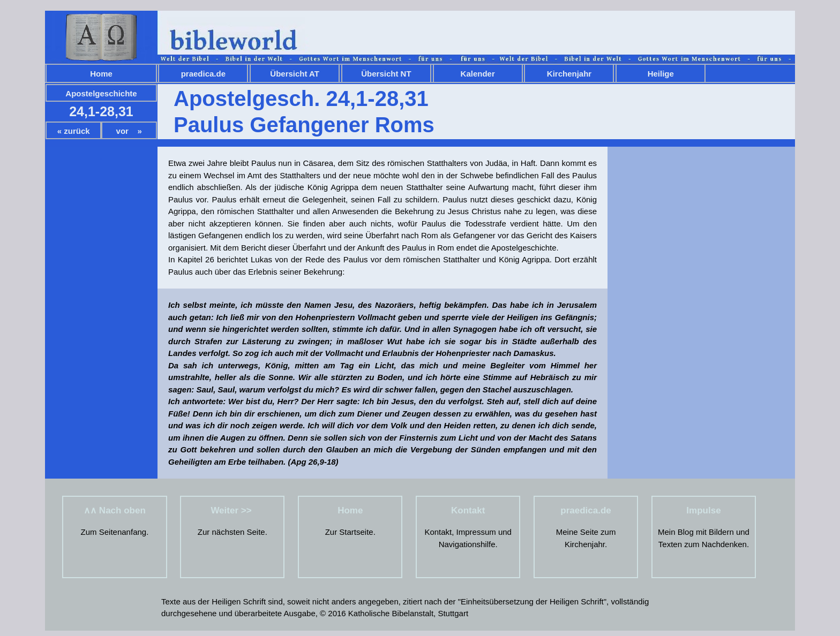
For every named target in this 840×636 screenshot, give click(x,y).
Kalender (478, 74)
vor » (129, 131)
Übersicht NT (386, 74)
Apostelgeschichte (101, 93)
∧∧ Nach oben (115, 510)
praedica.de (203, 74)
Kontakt (468, 510)
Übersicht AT (295, 74)
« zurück (74, 131)
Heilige (661, 74)
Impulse (703, 510)
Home (101, 74)
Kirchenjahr (569, 74)
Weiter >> (232, 510)
